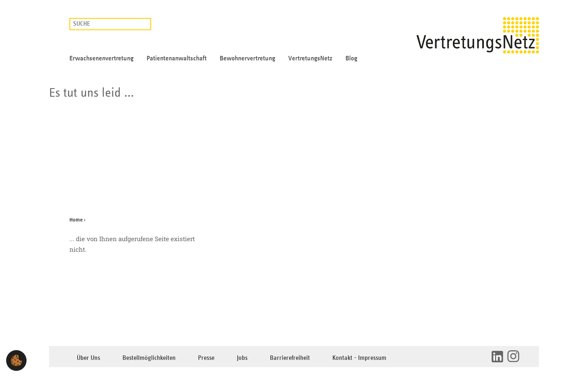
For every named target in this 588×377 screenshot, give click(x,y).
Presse (206, 358)
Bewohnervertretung (247, 58)
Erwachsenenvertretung (101, 58)
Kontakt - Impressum (359, 358)
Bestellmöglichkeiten (149, 358)
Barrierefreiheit (290, 358)
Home (76, 220)
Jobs (242, 358)
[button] (16, 360)
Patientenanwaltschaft (177, 58)
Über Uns (88, 358)
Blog (351, 58)
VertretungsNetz (310, 58)
